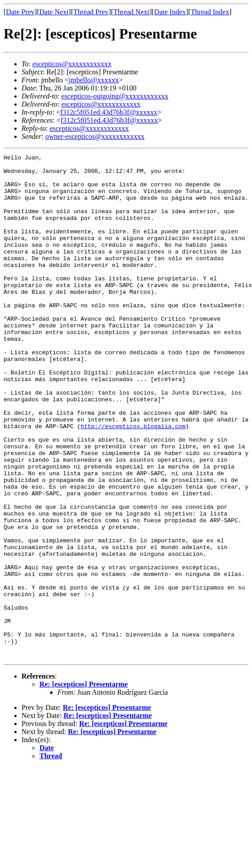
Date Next (54, 12)
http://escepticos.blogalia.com (133, 481)
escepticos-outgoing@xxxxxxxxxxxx (115, 96)
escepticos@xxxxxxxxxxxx (72, 64)
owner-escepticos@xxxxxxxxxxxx (95, 136)
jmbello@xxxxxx (94, 80)
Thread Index (210, 12)
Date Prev (20, 12)
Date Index (170, 12)
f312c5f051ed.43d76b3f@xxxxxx (109, 112)
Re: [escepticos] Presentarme (84, 785)
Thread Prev (91, 12)
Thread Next (131, 12)
